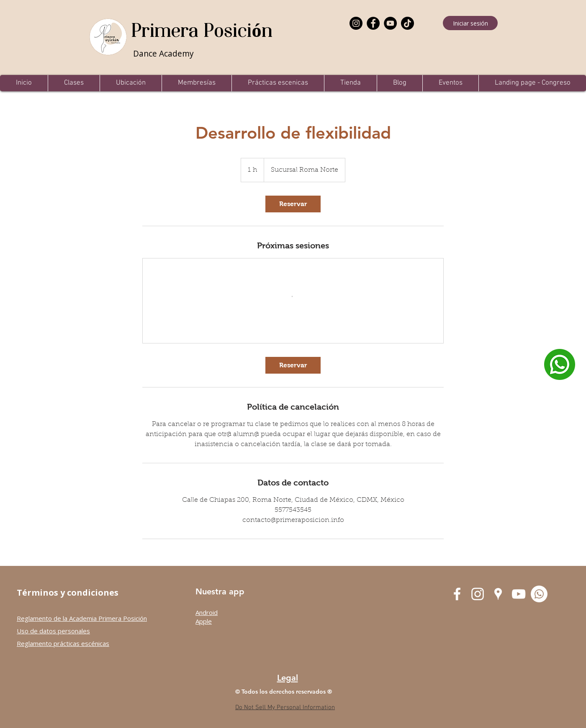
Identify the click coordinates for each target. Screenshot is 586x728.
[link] (293, 204)
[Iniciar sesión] (470, 23)
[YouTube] (390, 23)
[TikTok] (407, 23)
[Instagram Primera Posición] (478, 594)
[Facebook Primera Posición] (457, 594)
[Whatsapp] (539, 594)
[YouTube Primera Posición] (519, 594)
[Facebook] (373, 23)
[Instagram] (356, 23)
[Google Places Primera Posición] (498, 594)
